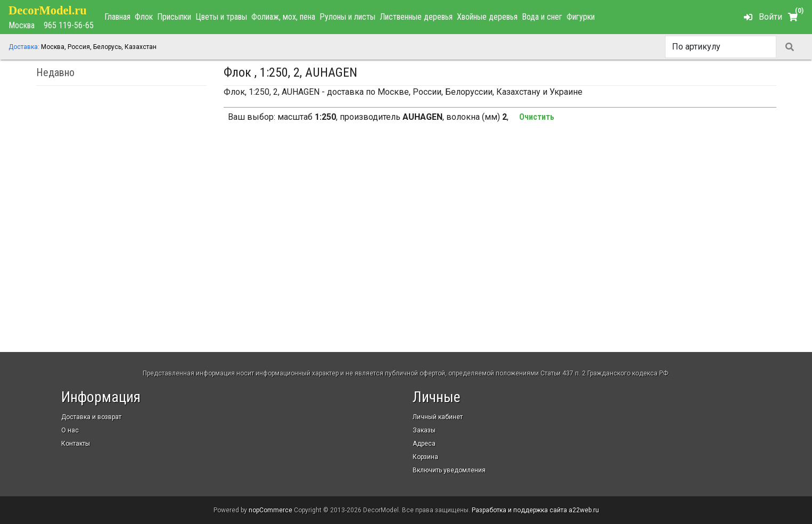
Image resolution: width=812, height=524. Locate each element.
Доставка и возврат (91, 417)
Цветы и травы (221, 17)
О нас (70, 430)
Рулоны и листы (347, 17)
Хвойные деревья (487, 17)
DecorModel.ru (48, 10)
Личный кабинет (438, 417)
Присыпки (174, 17)
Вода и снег (542, 17)
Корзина (425, 457)
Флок (144, 17)
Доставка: (24, 47)
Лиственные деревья (416, 17)
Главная (117, 17)
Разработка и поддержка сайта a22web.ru (535, 510)
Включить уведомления (449, 470)
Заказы (424, 430)
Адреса (424, 444)
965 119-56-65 (69, 25)
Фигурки (581, 17)
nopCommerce (270, 510)
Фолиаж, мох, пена (283, 17)
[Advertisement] (500, 222)
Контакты (76, 444)
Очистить (537, 117)
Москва (22, 25)
